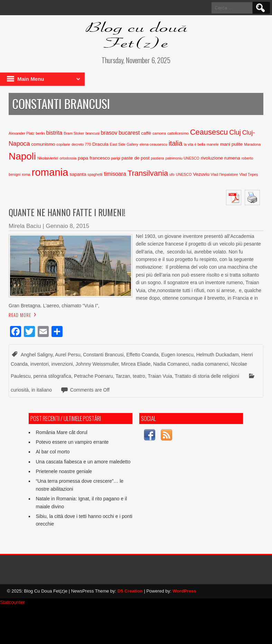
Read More (20, 315)
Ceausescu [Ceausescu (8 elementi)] (209, 132)
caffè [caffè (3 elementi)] (146, 133)
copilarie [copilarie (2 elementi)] (63, 144)
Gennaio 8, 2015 (67, 226)
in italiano (42, 390)
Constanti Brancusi (103, 355)
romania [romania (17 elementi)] (50, 172)
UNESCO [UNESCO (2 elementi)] (184, 174)
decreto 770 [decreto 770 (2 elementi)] (81, 144)
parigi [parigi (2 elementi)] (116, 158)
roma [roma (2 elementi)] (26, 174)
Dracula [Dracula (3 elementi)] (100, 144)
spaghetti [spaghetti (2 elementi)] (95, 174)
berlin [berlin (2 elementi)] (40, 133)
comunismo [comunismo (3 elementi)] (43, 144)
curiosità (20, 390)
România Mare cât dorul (61, 432)
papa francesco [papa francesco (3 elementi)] (94, 158)
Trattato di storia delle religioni (207, 376)
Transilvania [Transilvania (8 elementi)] (148, 173)
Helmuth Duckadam (218, 355)
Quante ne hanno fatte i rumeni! (67, 212)
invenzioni (62, 364)
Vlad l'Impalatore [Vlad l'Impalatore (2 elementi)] (224, 174)
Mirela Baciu (25, 226)
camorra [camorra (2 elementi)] (159, 133)
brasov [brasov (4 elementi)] (109, 133)
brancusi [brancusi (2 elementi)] (92, 133)
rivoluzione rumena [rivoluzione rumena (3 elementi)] (221, 158)
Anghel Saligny (37, 355)
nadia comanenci (210, 364)
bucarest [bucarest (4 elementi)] (129, 133)
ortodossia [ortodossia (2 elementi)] (68, 158)
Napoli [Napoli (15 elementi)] (22, 156)
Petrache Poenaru (93, 376)
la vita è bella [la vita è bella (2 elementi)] (195, 144)
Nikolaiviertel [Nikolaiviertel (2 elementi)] (48, 158)
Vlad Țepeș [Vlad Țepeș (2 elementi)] (248, 174)
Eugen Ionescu (177, 355)
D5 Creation (130, 591)
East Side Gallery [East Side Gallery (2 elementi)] (124, 144)
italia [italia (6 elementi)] (176, 143)
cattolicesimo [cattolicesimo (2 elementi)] (178, 133)
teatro (139, 376)
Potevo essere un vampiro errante (72, 442)
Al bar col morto (53, 452)
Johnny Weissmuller (97, 364)
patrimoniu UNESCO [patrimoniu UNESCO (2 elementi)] (182, 158)
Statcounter (12, 602)
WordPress (184, 591)
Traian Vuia (160, 376)
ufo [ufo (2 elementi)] (172, 174)
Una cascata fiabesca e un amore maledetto (83, 462)
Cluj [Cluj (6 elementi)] (235, 132)
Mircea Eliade (136, 364)
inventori (40, 364)
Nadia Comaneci (171, 364)
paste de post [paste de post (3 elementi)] (136, 158)
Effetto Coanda (143, 355)
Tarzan (123, 376)
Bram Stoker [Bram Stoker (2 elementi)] (74, 133)
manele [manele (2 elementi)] (213, 144)
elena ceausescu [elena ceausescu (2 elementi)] (153, 144)
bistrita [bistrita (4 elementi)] (54, 133)
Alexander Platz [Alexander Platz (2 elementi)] (22, 133)
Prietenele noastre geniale (64, 471)
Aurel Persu (68, 355)
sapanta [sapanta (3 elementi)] (78, 174)
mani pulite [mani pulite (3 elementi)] (231, 144)
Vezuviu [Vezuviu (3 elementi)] (201, 174)
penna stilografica (52, 376)
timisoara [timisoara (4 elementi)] (115, 174)
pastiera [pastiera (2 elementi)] (158, 158)
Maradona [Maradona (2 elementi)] (252, 144)
